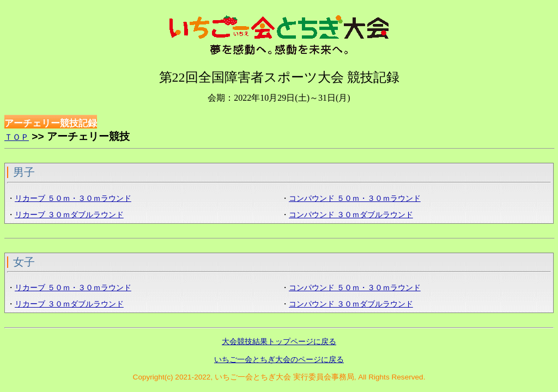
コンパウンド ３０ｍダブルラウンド (351, 215)
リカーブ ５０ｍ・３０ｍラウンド (73, 198)
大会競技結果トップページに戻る (279, 341)
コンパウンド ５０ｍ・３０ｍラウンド (355, 198)
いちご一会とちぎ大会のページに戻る (279, 359)
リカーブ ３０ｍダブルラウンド (69, 215)
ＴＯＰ (17, 137)
